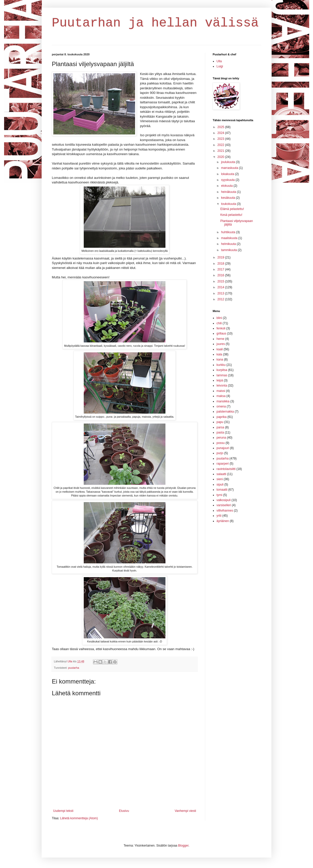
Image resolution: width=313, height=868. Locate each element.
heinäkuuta (229, 192)
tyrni (219, 495)
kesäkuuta (228, 198)
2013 (221, 293)
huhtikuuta (229, 232)
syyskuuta (228, 180)
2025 (221, 127)
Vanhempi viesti (185, 811)
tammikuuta (229, 250)
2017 (221, 269)
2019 (221, 257)
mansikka (223, 401)
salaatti (221, 474)
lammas (222, 375)
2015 (221, 281)
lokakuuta (228, 174)
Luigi (220, 66)
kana (220, 359)
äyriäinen (223, 521)
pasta (220, 432)
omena (221, 406)
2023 (221, 139)
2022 (221, 145)
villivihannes (225, 511)
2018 (221, 264)
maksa (221, 396)
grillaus (221, 333)
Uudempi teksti (63, 811)
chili (219, 323)
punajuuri (223, 448)
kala (219, 354)
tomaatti (222, 490)
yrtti (219, 516)
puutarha (74, 668)
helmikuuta (229, 244)
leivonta (222, 386)
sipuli (220, 485)
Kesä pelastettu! (231, 215)
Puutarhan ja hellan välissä (155, 23)
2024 (221, 133)
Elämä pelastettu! (232, 209)
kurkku (221, 365)
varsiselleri (224, 505)
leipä (220, 380)
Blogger (183, 846)
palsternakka (225, 412)
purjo (220, 453)
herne (220, 339)
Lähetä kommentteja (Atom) (79, 818)
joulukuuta (228, 162)
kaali (220, 349)
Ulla (219, 61)
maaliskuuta (230, 238)
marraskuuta (230, 168)
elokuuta (227, 186)
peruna (221, 438)
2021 (221, 151)
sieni (220, 479)
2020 (221, 157)
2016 (221, 275)
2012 (221, 299)
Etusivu (124, 811)
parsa (220, 427)
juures (221, 344)
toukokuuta (229, 204)
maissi (221, 391)
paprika (221, 417)
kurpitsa (222, 370)
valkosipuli (224, 500)
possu (221, 443)
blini (219, 318)
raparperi (223, 464)
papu (220, 422)
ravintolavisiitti (226, 469)
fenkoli (221, 328)
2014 (221, 287)
